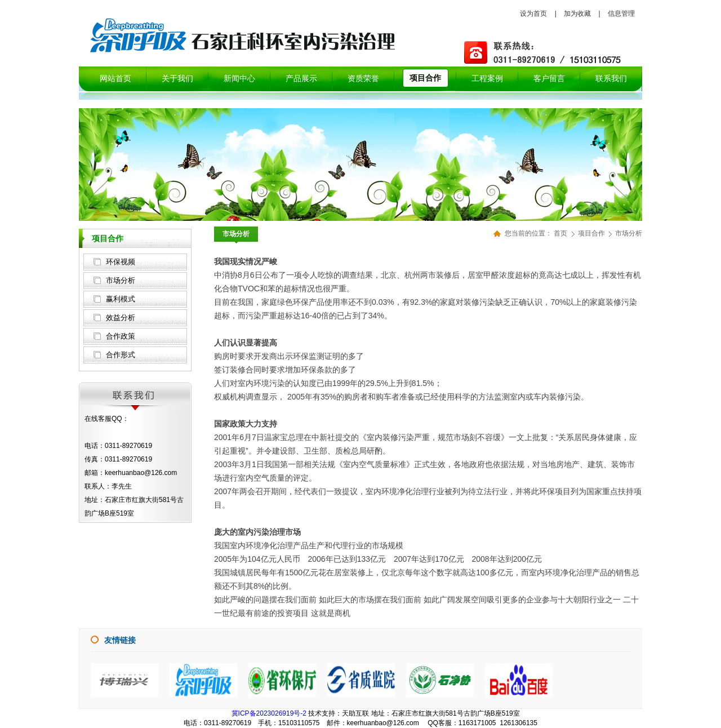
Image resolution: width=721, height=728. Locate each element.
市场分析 (121, 280)
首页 (560, 233)
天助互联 (355, 713)
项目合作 (592, 233)
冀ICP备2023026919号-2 (269, 713)
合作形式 (121, 355)
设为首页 (533, 14)
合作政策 (121, 336)
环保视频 (121, 262)
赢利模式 (121, 299)
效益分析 (121, 318)
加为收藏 (577, 14)
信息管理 (621, 14)
